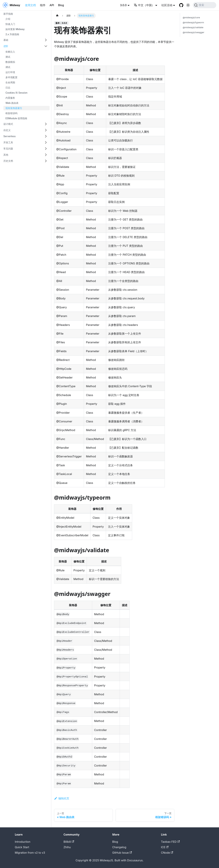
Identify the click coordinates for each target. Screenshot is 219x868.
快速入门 (10, 24)
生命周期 (10, 82)
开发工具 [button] (8, 142)
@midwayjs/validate (193, 27)
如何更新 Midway (15, 29)
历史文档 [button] (8, 161)
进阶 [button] (6, 46)
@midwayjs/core (191, 18)
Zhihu (67, 847)
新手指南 (8, 14)
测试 (8, 57)
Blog (61, 5)
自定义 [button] (7, 130)
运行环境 (10, 72)
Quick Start (22, 847)
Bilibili (69, 842)
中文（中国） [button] (144, 5)
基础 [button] (6, 40)
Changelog (119, 847)
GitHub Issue (122, 853)
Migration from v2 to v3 (30, 853)
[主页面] (57, 16)
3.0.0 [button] (123, 5)
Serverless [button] (9, 136)
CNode (167, 853)
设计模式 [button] (8, 124)
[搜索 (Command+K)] (205, 5)
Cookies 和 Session (16, 93)
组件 (43, 5)
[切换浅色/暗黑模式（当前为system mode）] (188, 5)
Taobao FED (170, 842)
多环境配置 (11, 77)
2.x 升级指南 (12, 34)
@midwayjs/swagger (194, 32)
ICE (165, 847)
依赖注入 (10, 52)
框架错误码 (11, 113)
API (52, 5)
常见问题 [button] (8, 149)
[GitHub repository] (181, 5)
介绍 (8, 19)
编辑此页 (62, 798)
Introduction (23, 842)
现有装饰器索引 (14, 108)
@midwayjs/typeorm (193, 22)
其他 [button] (6, 155)
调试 (8, 67)
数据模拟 (10, 62)
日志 (8, 88)
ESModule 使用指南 (16, 118)
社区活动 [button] (167, 5)
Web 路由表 (12, 103)
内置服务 (10, 98)
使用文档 (30, 5)
